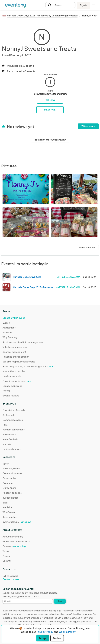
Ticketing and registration (16, 357)
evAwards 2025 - (17, 522)
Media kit (7, 507)
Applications (9, 328)
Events (6, 323)
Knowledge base (11, 468)
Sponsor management (14, 352)
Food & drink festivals (14, 410)
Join (60, 601)
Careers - (15, 546)
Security (7, 561)
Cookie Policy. (68, 632)
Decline (57, 638)
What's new (9, 512)
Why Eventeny (10, 337)
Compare (8, 483)
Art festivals (9, 415)
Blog (5, 503)
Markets (7, 444)
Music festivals (10, 439)
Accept (43, 638)
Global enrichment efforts (16, 541)
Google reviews (11, 396)
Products (7, 332)
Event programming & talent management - (28, 366)
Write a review (88, 126)
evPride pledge (11, 498)
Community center (13, 473)
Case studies (9, 478)
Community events (13, 420)
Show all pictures (87, 248)
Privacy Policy (45, 632)
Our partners (9, 488)
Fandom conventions (14, 429)
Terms (6, 551)
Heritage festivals (12, 449)
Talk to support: (16, 578)
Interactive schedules (14, 371)
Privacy (6, 556)
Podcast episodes (12, 493)
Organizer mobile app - (17, 381)
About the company (13, 537)
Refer (6, 464)
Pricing (6, 391)
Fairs (5, 425)
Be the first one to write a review (50, 140)
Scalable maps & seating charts (19, 362)
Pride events (9, 434)
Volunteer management (15, 347)
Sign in (83, 5)
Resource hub (10, 517)
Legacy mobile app (12, 386)
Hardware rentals (12, 376)
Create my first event (14, 318)
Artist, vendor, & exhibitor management (23, 342)
